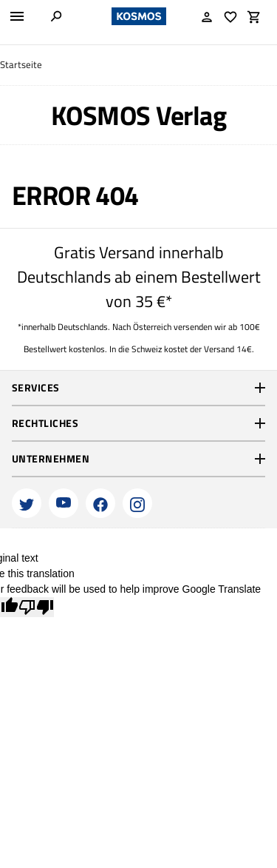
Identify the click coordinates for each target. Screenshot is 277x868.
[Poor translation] (36, 607)
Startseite (21, 65)
